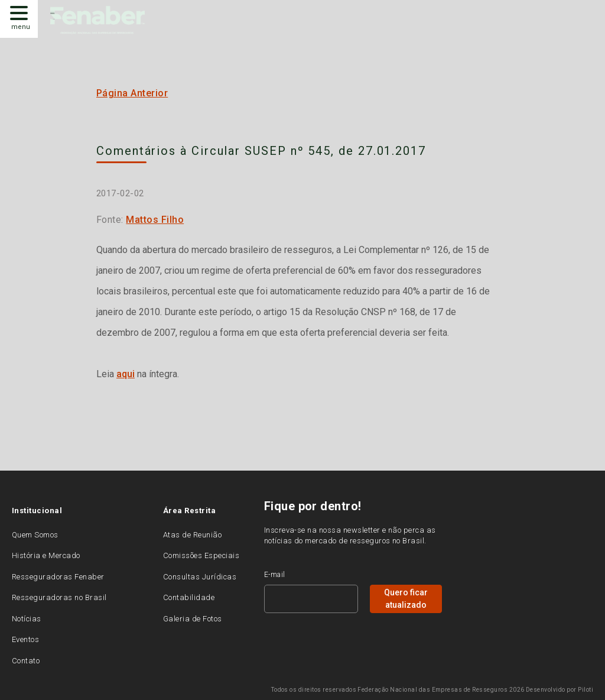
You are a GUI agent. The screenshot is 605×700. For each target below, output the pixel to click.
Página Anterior (132, 93)
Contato (26, 661)
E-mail (275, 575)
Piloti (586, 690)
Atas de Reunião (192, 535)
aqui (126, 374)
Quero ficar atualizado (406, 599)
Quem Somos (35, 535)
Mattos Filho (155, 220)
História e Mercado (46, 555)
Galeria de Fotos (193, 619)
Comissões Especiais (201, 555)
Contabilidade (189, 597)
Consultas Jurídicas (200, 577)
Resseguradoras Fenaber (58, 577)
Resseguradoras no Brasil (59, 597)
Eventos (25, 639)
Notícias (27, 619)
